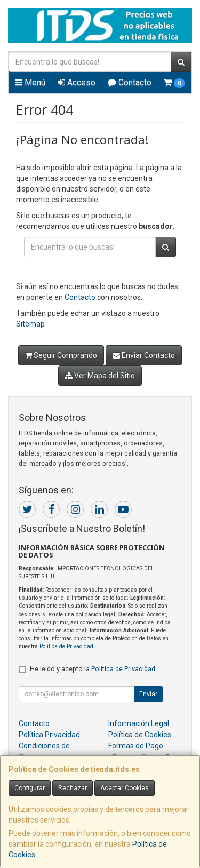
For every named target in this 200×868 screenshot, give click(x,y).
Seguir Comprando (61, 355)
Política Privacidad (49, 735)
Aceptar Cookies (125, 788)
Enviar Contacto (144, 355)
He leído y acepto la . (93, 669)
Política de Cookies (140, 735)
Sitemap (30, 324)
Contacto (130, 82)
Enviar (148, 694)
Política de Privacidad (66, 646)
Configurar (30, 788)
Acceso (77, 82)
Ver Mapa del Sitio (100, 376)
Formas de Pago (136, 746)
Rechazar (73, 788)
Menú (30, 82)
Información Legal (139, 723)
